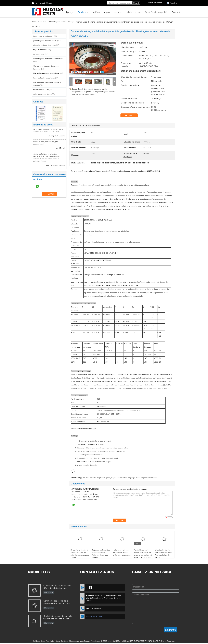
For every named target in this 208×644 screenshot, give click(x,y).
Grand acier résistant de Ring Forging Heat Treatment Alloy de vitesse (163, 554)
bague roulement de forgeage (123, 478)
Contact (176, 12)
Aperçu (70, 12)
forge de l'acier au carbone (44, 78)
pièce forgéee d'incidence (146, 478)
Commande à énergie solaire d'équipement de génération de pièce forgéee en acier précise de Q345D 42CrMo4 (94, 92)
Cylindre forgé (39, 54)
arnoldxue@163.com (44, 3)
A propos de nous (113, 12)
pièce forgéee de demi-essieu (45, 41)
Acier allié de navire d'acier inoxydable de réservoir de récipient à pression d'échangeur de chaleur (143, 555)
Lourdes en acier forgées (43, 36)
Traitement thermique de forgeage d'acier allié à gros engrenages (122, 552)
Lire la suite (49, 592)
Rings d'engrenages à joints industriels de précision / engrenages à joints (80, 554)
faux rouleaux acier (41, 90)
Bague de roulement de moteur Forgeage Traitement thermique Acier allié (101, 554)
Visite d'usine (134, 12)
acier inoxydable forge (42, 94)
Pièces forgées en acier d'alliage (61, 22)
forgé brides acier (40, 50)
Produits (82, 12)
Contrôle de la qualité (156, 12)
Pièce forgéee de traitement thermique (48, 59)
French (173, 3)
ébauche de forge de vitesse (45, 45)
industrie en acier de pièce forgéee (96, 478)
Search (136, 3)
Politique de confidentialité (44, 641)
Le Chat (131, 115)
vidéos (96, 12)
